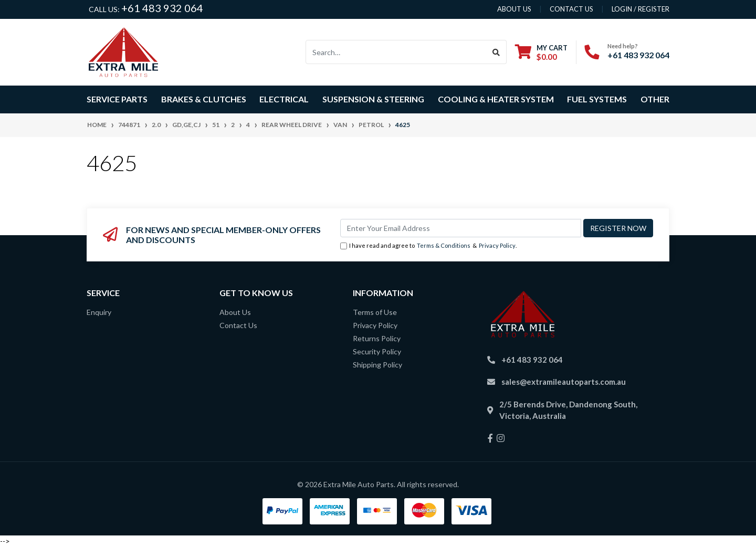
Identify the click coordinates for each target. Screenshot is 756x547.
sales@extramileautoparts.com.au (564, 382)
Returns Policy (377, 338)
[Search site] (496, 52)
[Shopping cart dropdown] (541, 52)
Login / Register (640, 9)
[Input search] (396, 52)
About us (514, 9)
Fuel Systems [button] (597, 99)
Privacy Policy (497, 245)
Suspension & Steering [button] (373, 99)
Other (655, 99)
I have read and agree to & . (428, 246)
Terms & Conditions (444, 245)
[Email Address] (461, 228)
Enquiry (99, 312)
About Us (235, 312)
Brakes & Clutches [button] (204, 99)
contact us (571, 9)
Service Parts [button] (117, 99)
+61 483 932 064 (162, 8)
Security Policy (377, 351)
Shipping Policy (377, 365)
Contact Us (238, 325)
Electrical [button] (284, 99)
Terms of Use (375, 312)
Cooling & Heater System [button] (496, 99)
